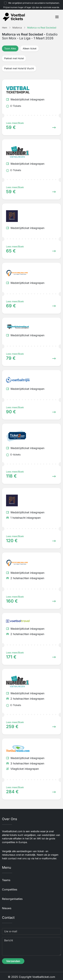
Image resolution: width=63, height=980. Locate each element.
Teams (6, 880)
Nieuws (7, 908)
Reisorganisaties (12, 899)
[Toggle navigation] (57, 17)
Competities (10, 889)
